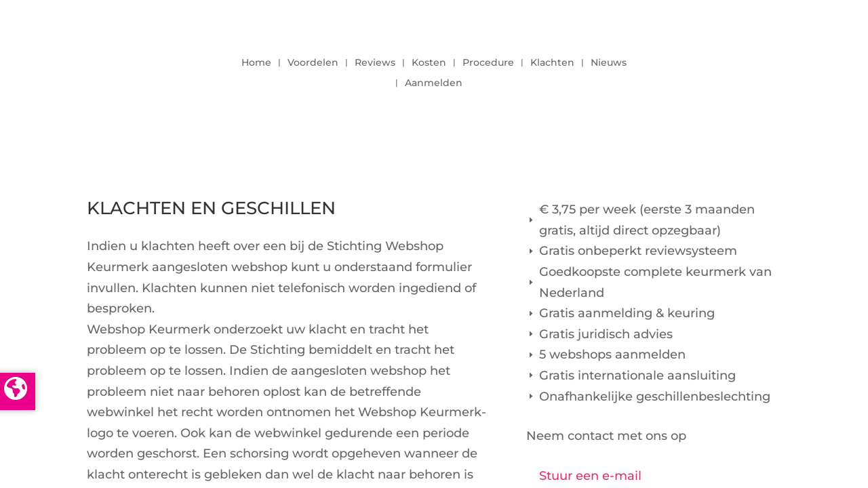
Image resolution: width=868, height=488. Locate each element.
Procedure (488, 63)
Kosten (429, 63)
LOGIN (744, 69)
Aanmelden (434, 83)
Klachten (552, 63)
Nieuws (609, 63)
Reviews (375, 63)
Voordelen (313, 63)
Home (256, 63)
